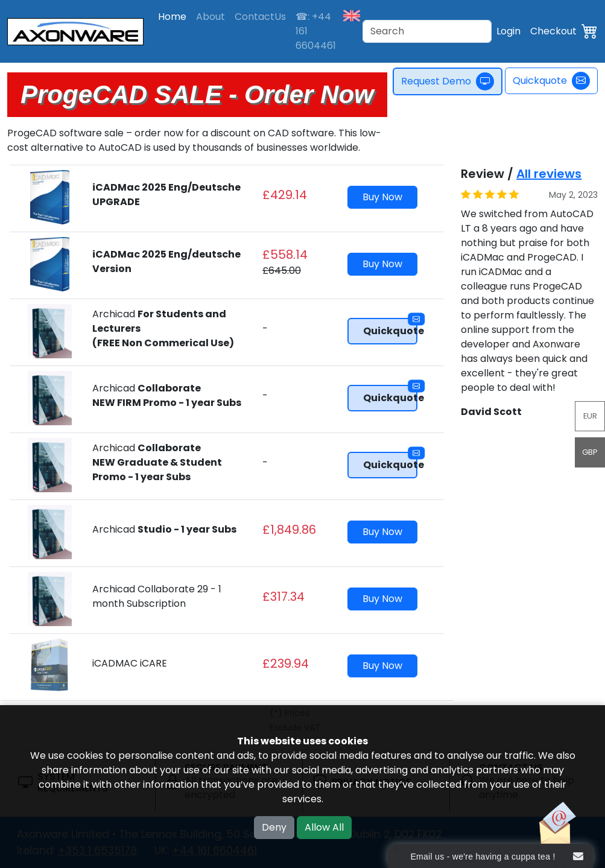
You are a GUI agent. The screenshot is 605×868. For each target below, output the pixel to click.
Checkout (553, 31)
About (211, 17)
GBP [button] (590, 452)
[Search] (427, 31)
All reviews (549, 174)
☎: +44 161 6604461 (316, 31)
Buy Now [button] (382, 197)
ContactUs (260, 17)
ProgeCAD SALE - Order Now (197, 94)
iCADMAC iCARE (130, 663)
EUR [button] (590, 416)
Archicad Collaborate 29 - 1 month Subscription (157, 596)
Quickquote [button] (391, 328)
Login (508, 31)
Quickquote (551, 81)
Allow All (324, 827)
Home (172, 17)
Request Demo (451, 81)
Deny (274, 827)
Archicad (167, 395)
